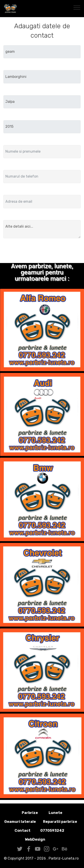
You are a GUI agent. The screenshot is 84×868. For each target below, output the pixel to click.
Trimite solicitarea (42, 251)
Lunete (55, 813)
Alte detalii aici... (42, 229)
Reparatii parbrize (60, 822)
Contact (23, 831)
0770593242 (52, 831)
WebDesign (42, 839)
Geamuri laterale (20, 822)
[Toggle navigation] (77, 7)
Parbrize (30, 813)
